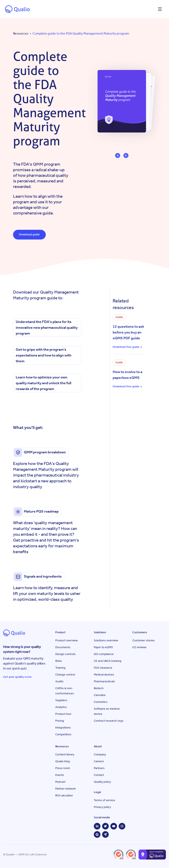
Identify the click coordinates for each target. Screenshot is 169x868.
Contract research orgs (109, 721)
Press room (63, 768)
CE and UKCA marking (108, 661)
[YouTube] (114, 826)
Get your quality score (17, 677)
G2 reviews (139, 647)
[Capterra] (105, 835)
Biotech (99, 688)
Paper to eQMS (103, 647)
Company (100, 755)
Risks (59, 661)
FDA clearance (103, 668)
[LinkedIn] (97, 826)
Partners (99, 768)
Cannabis (100, 695)
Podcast (60, 782)
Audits (59, 682)
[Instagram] (122, 826)
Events (60, 775)
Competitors (63, 735)
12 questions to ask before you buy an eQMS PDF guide (128, 332)
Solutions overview (106, 641)
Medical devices (104, 675)
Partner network (66, 789)
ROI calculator (64, 796)
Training (60, 668)
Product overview (66, 641)
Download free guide (126, 347)
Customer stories (144, 641)
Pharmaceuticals (104, 682)
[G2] (97, 835)
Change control (65, 675)
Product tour (63, 714)
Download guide (30, 235)
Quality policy (102, 782)
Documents (63, 647)
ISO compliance (104, 654)
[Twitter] (105, 826)
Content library (65, 755)
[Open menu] (160, 9)
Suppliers (61, 700)
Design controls (65, 654)
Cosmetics (101, 702)
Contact (99, 775)
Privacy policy (102, 807)
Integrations (63, 728)
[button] (118, 155)
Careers (99, 761)
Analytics (61, 707)
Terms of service (104, 800)
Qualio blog (63, 761)
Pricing (60, 721)
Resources (21, 33)
